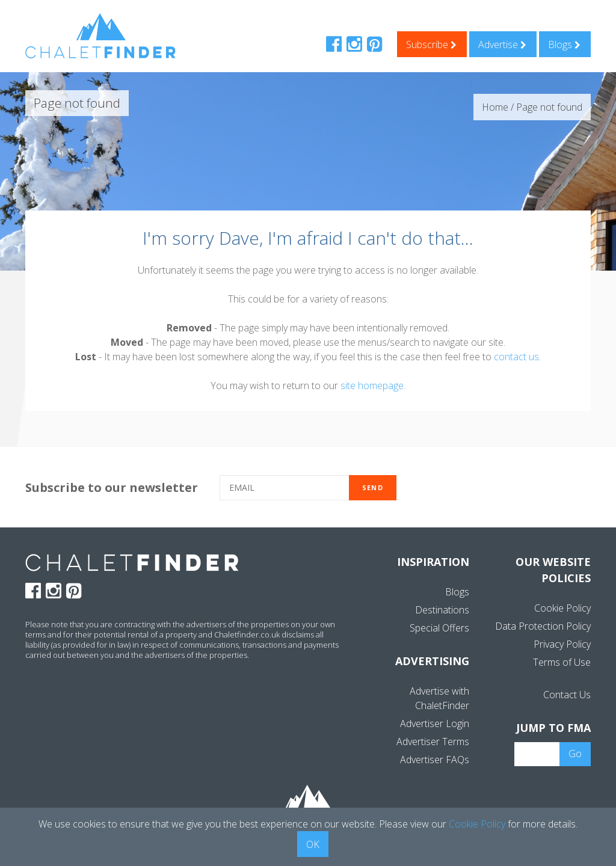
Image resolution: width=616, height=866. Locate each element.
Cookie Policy (562, 608)
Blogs (564, 45)
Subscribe (431, 45)
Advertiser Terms (433, 742)
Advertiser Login (435, 723)
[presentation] (508, 488)
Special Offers (439, 628)
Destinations (442, 610)
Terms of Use (562, 662)
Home (495, 107)
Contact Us (567, 695)
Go (575, 754)
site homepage (372, 385)
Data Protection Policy (543, 626)
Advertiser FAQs (435, 760)
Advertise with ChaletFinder (439, 698)
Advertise (502, 45)
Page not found (549, 107)
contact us (516, 357)
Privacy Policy (562, 644)
